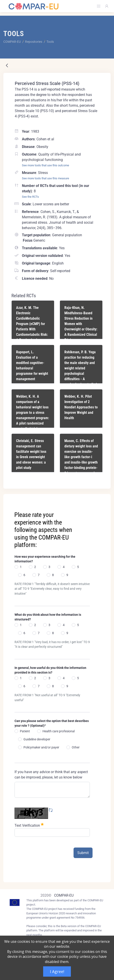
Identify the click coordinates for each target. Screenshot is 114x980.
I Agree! (57, 971)
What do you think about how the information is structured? (48, 617)
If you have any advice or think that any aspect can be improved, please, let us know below (51, 775)
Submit (83, 853)
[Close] (104, 498)
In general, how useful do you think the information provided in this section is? (50, 670)
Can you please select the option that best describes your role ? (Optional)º (52, 723)
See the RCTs (30, 197)
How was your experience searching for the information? (45, 559)
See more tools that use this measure (45, 178)
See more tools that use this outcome (45, 165)
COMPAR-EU (64, 895)
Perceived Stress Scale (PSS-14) (47, 83)
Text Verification (29, 825)
